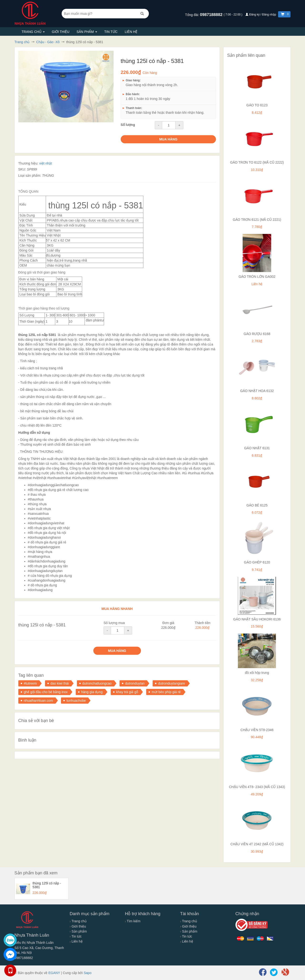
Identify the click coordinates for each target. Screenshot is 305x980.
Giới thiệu (61, 32)
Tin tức (111, 32)
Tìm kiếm (133, 921)
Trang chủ (33, 32)
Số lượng (128, 125)
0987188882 (212, 15)
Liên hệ (131, 32)
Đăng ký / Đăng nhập (261, 15)
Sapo (87, 973)
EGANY (54, 973)
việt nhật (46, 163)
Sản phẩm (87, 32)
